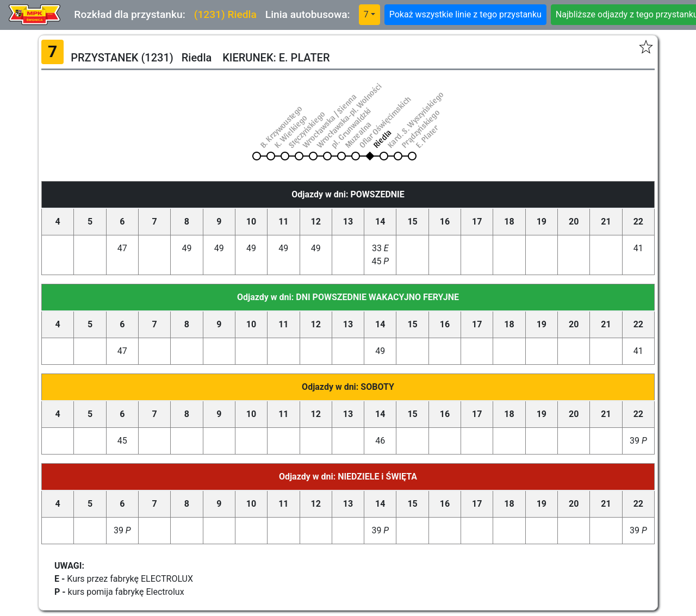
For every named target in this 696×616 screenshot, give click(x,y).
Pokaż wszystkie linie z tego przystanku (465, 14)
